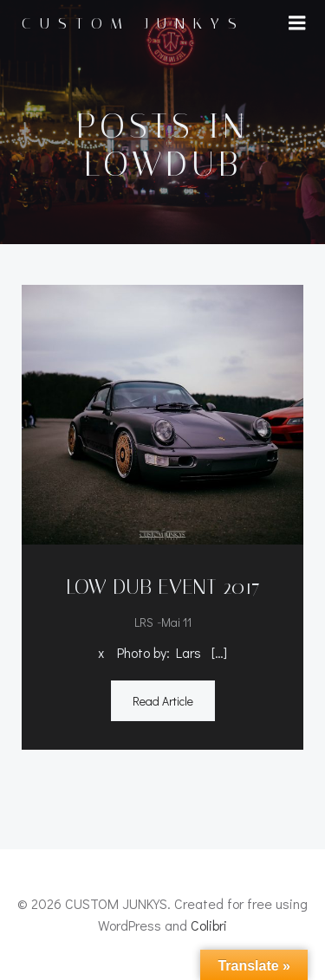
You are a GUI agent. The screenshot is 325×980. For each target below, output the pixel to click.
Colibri (209, 925)
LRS (144, 622)
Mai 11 (176, 622)
